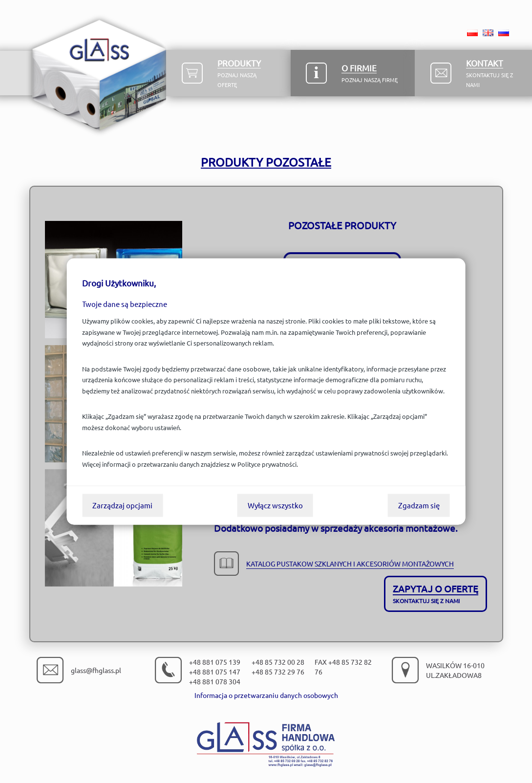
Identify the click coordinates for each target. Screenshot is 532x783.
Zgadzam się (419, 505)
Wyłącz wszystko (275, 505)
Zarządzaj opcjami (122, 505)
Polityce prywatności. (268, 464)
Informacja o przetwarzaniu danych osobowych (266, 695)
